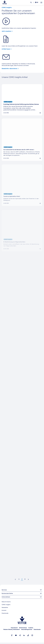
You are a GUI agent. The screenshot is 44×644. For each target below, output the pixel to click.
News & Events (6, 602)
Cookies (31, 628)
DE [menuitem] (37, 2)
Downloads (5, 613)
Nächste (29, 580)
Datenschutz (23, 628)
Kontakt (4, 610)
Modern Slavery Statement (12, 630)
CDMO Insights (6, 605)
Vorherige (16, 580)
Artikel (7, 49)
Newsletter (10, 69)
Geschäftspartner (27, 630)
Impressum (14, 628)
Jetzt (7, 31)
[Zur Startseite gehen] (5, 3)
